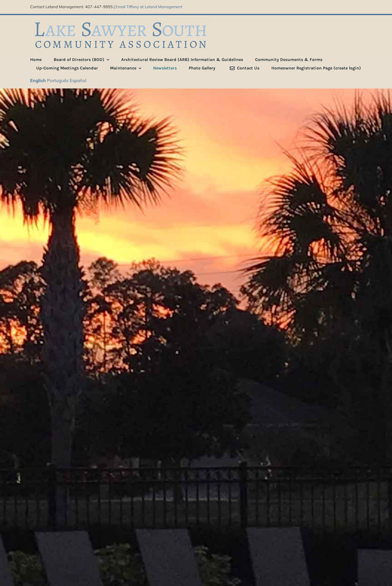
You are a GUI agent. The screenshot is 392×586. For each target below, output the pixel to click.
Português (58, 80)
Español (78, 80)
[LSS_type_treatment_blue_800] (121, 20)
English (38, 80)
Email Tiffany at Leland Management (149, 7)
